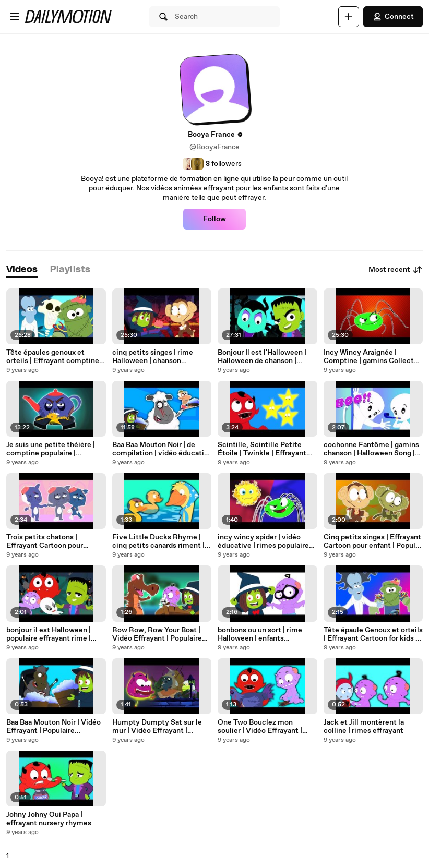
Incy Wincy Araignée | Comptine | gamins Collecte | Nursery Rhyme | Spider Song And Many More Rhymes (373, 357)
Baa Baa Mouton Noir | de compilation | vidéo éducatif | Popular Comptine (161, 449)
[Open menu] (15, 17)
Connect (393, 17)
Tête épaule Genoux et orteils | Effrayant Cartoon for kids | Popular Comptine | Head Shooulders (373, 634)
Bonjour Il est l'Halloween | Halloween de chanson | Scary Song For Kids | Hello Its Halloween (263, 357)
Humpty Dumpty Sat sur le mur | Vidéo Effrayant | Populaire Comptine (157, 727)
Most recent (396, 270)
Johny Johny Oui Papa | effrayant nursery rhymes (49, 819)
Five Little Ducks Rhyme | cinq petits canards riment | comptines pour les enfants (158, 541)
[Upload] (349, 17)
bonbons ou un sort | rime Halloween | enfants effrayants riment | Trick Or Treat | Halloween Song (263, 634)
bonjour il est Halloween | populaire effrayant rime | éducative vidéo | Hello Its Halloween (50, 634)
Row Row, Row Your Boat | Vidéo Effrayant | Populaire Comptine (157, 634)
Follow (214, 219)
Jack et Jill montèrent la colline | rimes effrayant (364, 727)
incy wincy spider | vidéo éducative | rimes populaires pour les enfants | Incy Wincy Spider (266, 541)
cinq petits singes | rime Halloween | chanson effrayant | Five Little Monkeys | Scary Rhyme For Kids (160, 357)
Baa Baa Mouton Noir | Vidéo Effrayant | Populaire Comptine (53, 727)
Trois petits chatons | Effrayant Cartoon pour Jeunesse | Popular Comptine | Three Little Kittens (55, 541)
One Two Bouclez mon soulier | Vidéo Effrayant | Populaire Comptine (260, 727)
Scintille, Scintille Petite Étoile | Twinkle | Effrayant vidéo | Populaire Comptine (263, 449)
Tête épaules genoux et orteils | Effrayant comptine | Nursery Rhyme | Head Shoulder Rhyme (55, 357)
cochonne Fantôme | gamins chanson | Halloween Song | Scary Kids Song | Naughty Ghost (371, 449)
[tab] (22, 270)
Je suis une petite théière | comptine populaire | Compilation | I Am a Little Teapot (51, 449)
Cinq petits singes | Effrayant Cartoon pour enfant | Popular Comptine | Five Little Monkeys (373, 541)
